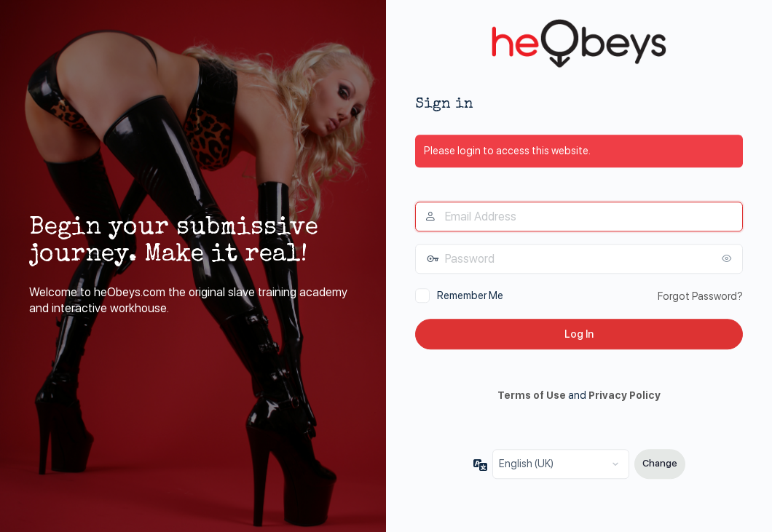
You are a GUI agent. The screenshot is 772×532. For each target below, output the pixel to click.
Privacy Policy (625, 396)
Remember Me (470, 295)
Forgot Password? (700, 296)
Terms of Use (532, 396)
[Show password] (728, 258)
